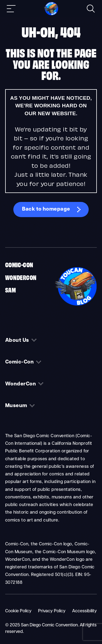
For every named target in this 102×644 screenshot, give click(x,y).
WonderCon (21, 277)
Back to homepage (46, 209)
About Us (17, 341)
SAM (10, 289)
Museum (16, 406)
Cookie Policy (18, 611)
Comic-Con (19, 264)
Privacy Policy (52, 611)
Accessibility (84, 611)
